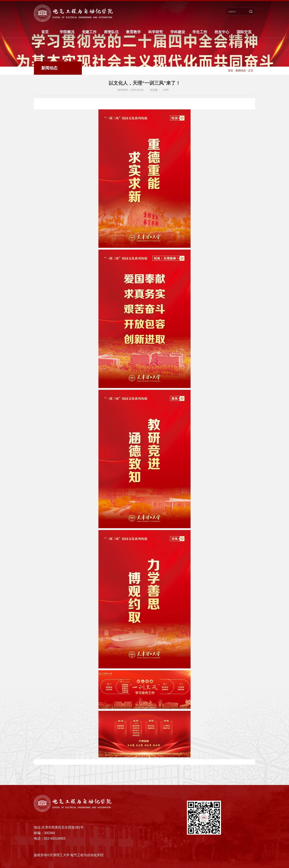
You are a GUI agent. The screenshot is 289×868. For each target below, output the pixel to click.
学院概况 (67, 32)
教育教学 (133, 32)
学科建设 (178, 32)
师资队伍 (111, 32)
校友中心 (222, 32)
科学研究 (156, 32)
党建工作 (89, 32)
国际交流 (244, 32)
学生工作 (200, 32)
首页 (45, 32)
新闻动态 (241, 70)
